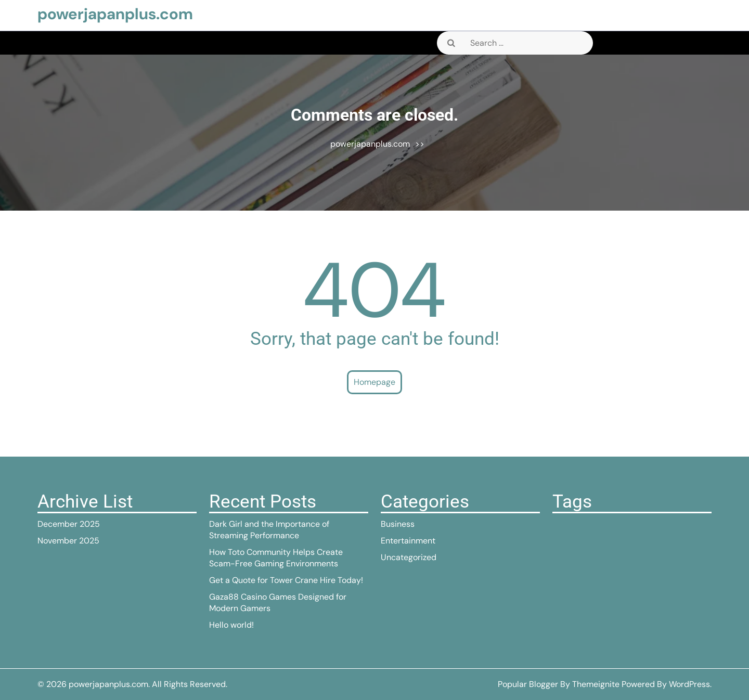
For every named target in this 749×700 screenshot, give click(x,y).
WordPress (689, 684)
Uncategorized (409, 557)
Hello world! (231, 625)
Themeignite (596, 684)
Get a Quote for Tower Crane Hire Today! (286, 580)
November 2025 (68, 541)
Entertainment (408, 541)
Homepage (374, 382)
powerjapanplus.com (115, 14)
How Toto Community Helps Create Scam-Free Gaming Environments (276, 558)
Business (398, 524)
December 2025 (69, 524)
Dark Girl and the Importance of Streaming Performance (269, 530)
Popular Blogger (528, 684)
